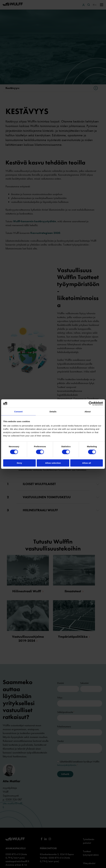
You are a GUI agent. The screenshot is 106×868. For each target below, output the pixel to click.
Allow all (87, 463)
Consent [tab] (18, 411)
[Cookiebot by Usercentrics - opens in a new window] (91, 403)
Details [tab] (53, 411)
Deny (19, 463)
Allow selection (53, 463)
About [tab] (88, 411)
